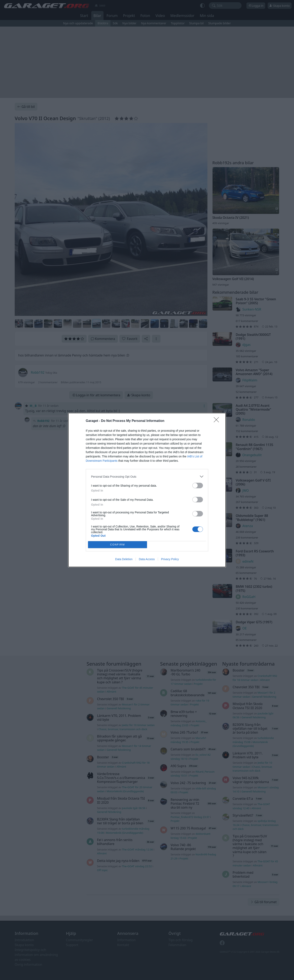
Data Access (147, 559)
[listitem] (147, 477)
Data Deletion (124, 559)
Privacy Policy (170, 559)
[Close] (218, 421)
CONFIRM (117, 545)
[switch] (198, 486)
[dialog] (147, 490)
